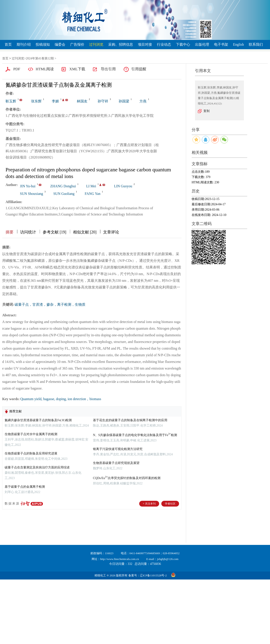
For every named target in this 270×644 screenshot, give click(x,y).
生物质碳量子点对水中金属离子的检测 (31, 434)
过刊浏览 (96, 44)
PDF (17, 69)
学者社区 (170, 504)
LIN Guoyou (123, 186)
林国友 (82, 101)
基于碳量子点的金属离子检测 (25, 487)
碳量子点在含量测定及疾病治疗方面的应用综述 (37, 467)
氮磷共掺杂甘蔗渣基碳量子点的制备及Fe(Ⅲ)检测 (38, 420)
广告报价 (77, 44)
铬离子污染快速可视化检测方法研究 (118, 449)
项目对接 (145, 44)
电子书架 (221, 44)
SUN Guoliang (64, 194)
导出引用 (108, 69)
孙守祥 (103, 101)
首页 (8, 44)
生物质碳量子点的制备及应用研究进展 (31, 453)
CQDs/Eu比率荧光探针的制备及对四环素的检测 (127, 478)
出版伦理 (202, 44)
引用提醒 (139, 69)
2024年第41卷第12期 (40, 58)
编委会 (60, 44)
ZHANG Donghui (63, 186)
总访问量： (148, 564)
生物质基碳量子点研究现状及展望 (116, 463)
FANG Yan (93, 194)
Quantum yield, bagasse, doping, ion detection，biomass (61, 399)
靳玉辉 (11, 101)
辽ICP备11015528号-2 (153, 575)
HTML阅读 (45, 69)
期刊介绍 (24, 44)
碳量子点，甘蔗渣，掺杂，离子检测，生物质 (50, 304)
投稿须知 (43, 44)
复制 (206, 111)
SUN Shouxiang (31, 194)
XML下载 (77, 69)
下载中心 (183, 44)
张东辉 (36, 101)
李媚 (55, 101)
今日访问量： (121, 564)
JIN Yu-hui (28, 186)
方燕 (143, 101)
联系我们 (256, 44)
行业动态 (164, 44)
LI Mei (91, 186)
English (238, 44)
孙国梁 (124, 101)
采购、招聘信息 (121, 44)
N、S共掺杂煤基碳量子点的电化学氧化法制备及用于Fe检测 (135, 435)
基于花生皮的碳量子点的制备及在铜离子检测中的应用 (130, 420)
